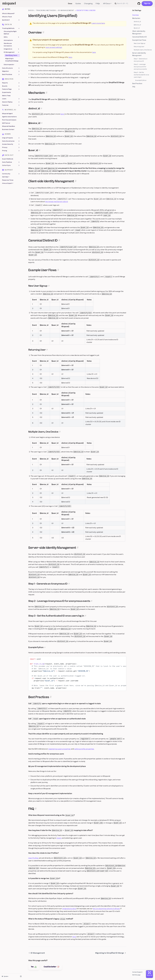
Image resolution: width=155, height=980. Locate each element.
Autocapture (8, 40)
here (94, 52)
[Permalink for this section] (43, 33)
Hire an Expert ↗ (8, 183)
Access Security (11, 144)
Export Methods (8, 159)
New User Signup (140, 43)
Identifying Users (11, 55)
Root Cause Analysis (9, 120)
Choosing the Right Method (10, 33)
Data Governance (11, 141)
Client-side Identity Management (139, 32)
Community (11, 174)
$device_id (137, 25)
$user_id (137, 28)
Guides (78, 4)
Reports (11, 83)
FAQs (98, 4)
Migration (11, 71)
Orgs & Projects (11, 138)
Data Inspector (9, 65)
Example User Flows (139, 40)
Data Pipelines (11, 162)
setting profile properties (84, 749)
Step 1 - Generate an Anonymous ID (141, 60)
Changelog (88, 4)
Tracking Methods (11, 28)
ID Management (12, 52)
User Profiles (33, 858)
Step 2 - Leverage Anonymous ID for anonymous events (140, 67)
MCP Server (6, 123)
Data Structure (11, 68)
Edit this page (136, 975)
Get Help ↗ (6, 177)
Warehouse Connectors (8, 45)
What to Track (7, 17)
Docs (70, 4)
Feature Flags (11, 89)
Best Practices (11, 74)
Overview (135, 15)
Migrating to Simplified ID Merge (12, 60)
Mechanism (136, 18)
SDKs (12, 37)
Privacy (11, 147)
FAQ (134, 87)
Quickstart (11, 20)
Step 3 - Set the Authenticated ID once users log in (141, 75)
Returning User (139, 47)
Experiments (7, 92)
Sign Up (147, 3)
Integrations (12, 49)
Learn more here (98, 23)
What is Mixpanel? (8, 14)
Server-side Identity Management (139, 54)
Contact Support (137, 972)
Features (11, 105)
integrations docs (69, 909)
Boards (11, 86)
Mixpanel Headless (9, 126)
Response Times (8, 180)
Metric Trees (6, 96)
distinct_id (137, 22)
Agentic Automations (9, 117)
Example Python (141, 80)
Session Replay (11, 102)
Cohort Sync (11, 165)
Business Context (8, 129)
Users (11, 99)
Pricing (11, 151)
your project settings (54, 47)
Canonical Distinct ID (139, 37)
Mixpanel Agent (7, 114)
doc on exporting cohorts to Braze (106, 909)
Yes (34, 967)
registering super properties (59, 749)
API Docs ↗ (107, 4)
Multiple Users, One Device (143, 50)
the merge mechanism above (57, 202)
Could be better (52, 967)
